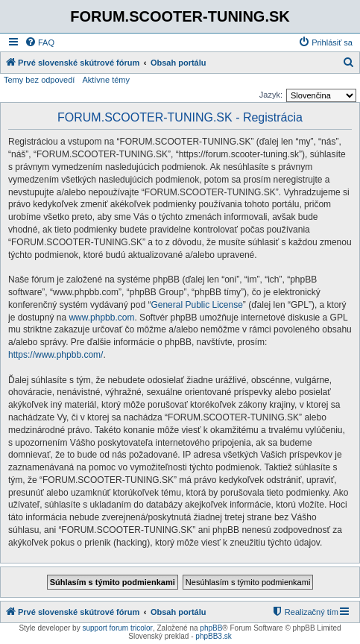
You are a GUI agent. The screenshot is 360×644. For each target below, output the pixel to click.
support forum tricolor (117, 628)
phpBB (211, 628)
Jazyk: (271, 95)
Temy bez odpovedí (39, 80)
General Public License (196, 305)
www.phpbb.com (101, 318)
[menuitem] (40, 42)
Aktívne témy (106, 80)
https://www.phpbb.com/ (56, 355)
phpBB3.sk (213, 636)
